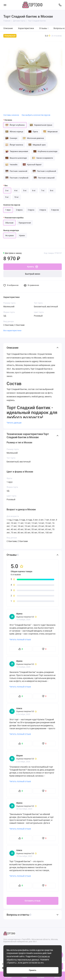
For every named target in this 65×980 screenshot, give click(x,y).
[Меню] (5, 5)
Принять (33, 970)
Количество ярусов (12, 205)
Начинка (8, 120)
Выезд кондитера (11, 230)
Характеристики (26, 28)
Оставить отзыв (32, 901)
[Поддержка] (60, 5)
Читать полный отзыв (20, 639)
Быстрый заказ (33, 274)
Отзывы (44, 28)
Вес (6, 186)
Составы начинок (11, 115)
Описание (8, 28)
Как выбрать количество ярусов (36, 115)
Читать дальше (14, 423)
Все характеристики (12, 331)
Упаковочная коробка (14, 218)
